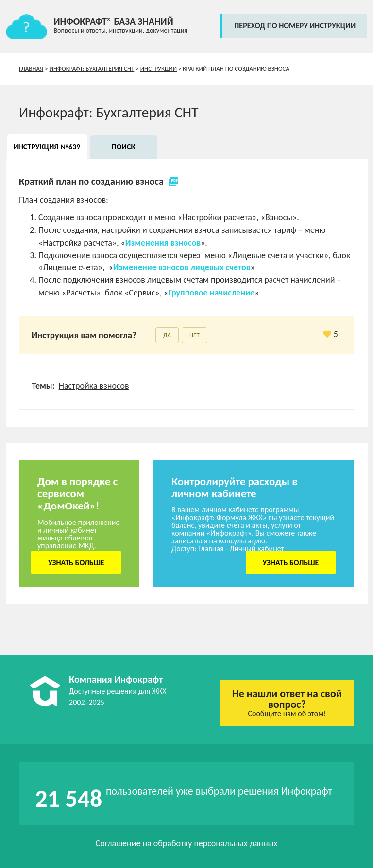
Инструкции (159, 69)
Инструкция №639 (47, 147)
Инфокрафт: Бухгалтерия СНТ (92, 69)
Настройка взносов (94, 386)
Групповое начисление (211, 293)
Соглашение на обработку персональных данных (187, 843)
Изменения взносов (163, 243)
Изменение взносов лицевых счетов (182, 267)
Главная (31, 69)
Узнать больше (76, 563)
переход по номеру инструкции (295, 25)
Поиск (124, 147)
